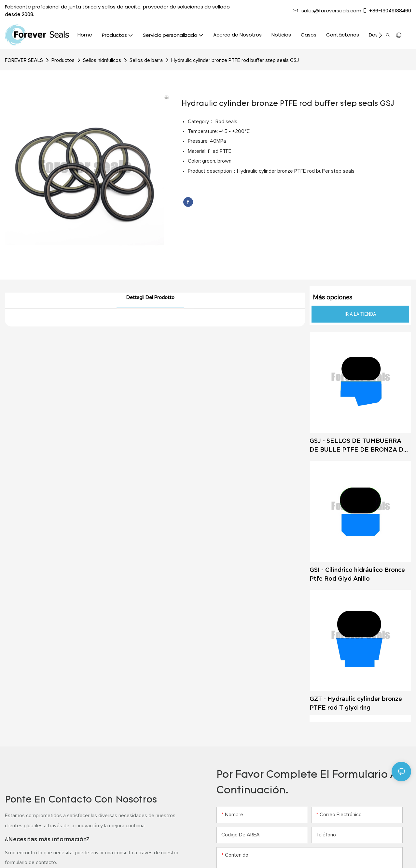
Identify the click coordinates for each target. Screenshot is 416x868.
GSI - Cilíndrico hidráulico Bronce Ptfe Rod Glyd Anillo (357, 574)
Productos (63, 60)
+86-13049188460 (387, 11)
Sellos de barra (146, 60)
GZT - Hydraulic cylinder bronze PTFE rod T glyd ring (356, 703)
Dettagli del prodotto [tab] (150, 297)
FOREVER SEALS (24, 60)
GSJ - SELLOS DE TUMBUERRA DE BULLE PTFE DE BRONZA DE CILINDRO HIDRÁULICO (359, 446)
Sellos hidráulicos (102, 60)
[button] (380, 35)
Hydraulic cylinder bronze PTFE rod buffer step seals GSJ (235, 60)
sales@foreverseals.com (327, 11)
